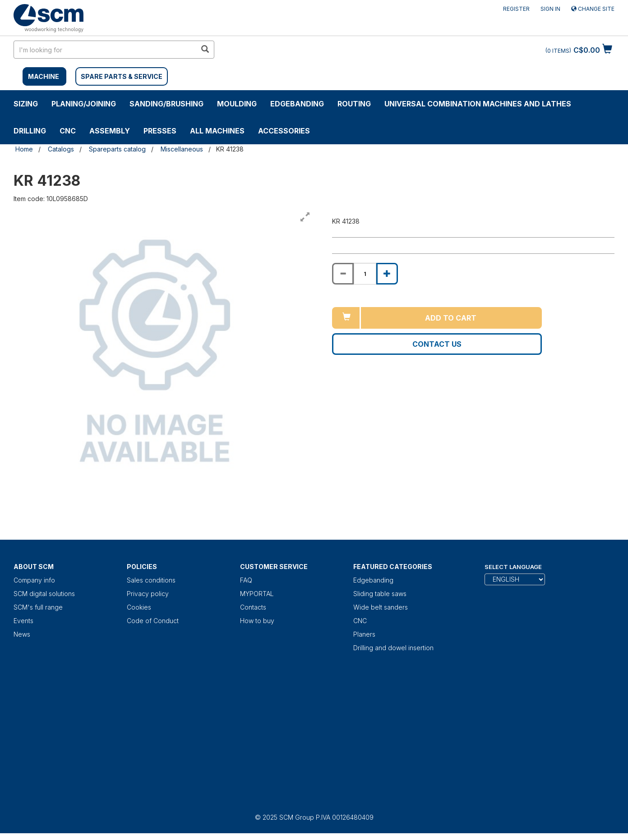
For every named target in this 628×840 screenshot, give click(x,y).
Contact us (437, 344)
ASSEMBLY (110, 131)
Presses (160, 131)
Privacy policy (148, 594)
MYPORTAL (257, 594)
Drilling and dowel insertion (393, 648)
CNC (68, 131)
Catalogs (61, 149)
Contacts (253, 607)
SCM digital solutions (44, 594)
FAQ (246, 580)
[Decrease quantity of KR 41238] (343, 274)
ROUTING (354, 104)
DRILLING (30, 131)
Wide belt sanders (381, 607)
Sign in (550, 9)
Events (23, 621)
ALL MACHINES (217, 131)
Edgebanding (297, 104)
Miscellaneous (182, 149)
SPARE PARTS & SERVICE (122, 76)
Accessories (284, 131)
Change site (593, 9)
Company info (34, 580)
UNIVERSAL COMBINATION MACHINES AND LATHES (478, 104)
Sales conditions (151, 580)
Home (24, 149)
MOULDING (237, 104)
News (22, 634)
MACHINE (44, 76)
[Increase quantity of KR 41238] (387, 274)
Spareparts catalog (117, 149)
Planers (364, 634)
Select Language (513, 567)
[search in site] (105, 50)
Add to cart (451, 318)
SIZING (26, 104)
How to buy (257, 621)
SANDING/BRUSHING (166, 104)
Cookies (139, 607)
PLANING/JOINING (84, 104)
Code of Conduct (153, 621)
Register (516, 9)
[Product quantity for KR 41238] (365, 274)
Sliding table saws (380, 594)
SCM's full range (38, 607)
